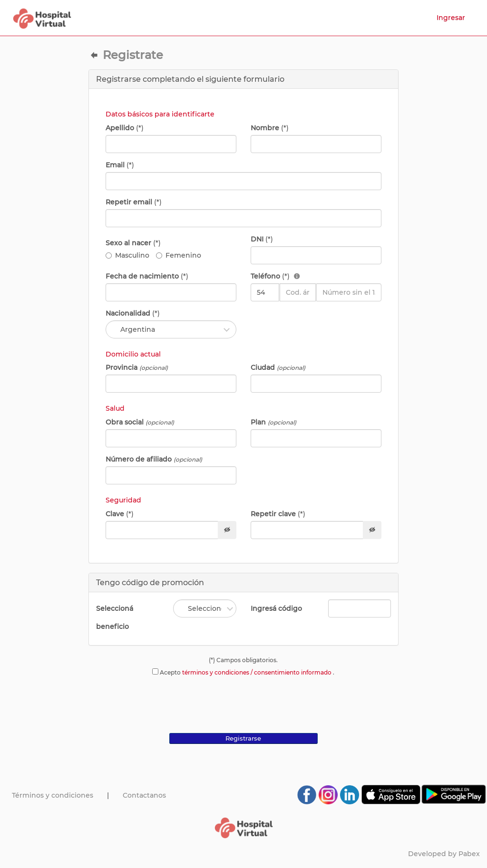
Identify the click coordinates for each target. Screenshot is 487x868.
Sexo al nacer (133, 243)
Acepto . (243, 672)
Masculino (127, 255)
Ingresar (451, 18)
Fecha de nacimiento (147, 276)
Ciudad (278, 367)
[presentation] (243, 703)
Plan (273, 422)
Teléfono (275, 276)
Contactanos (144, 795)
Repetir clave (278, 514)
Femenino (179, 255)
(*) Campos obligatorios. (243, 660)
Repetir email (134, 202)
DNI (262, 239)
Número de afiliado (154, 459)
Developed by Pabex (444, 854)
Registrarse (243, 738)
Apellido (125, 128)
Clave (120, 514)
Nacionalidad (133, 313)
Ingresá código (276, 608)
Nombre (270, 128)
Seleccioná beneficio (115, 617)
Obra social (140, 422)
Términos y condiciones (53, 795)
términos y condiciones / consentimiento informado (258, 672)
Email (120, 165)
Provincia (137, 367)
